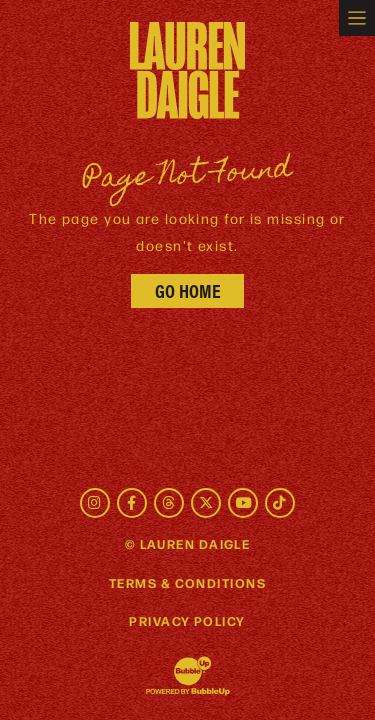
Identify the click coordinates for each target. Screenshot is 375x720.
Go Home (188, 290)
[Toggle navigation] (357, 18)
